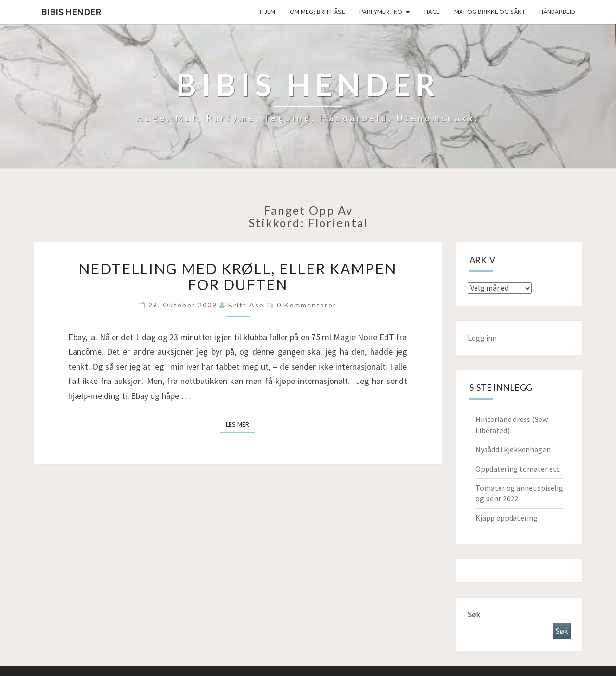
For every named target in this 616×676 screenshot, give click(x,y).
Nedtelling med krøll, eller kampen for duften (237, 276)
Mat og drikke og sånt (490, 12)
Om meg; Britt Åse (317, 12)
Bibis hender (71, 12)
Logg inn (482, 338)
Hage (432, 12)
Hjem (268, 12)
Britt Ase (246, 305)
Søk (474, 614)
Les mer (240, 424)
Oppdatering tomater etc (518, 469)
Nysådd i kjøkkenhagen (513, 449)
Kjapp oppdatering (507, 518)
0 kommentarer (307, 305)
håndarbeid (557, 12)
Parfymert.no (381, 12)
